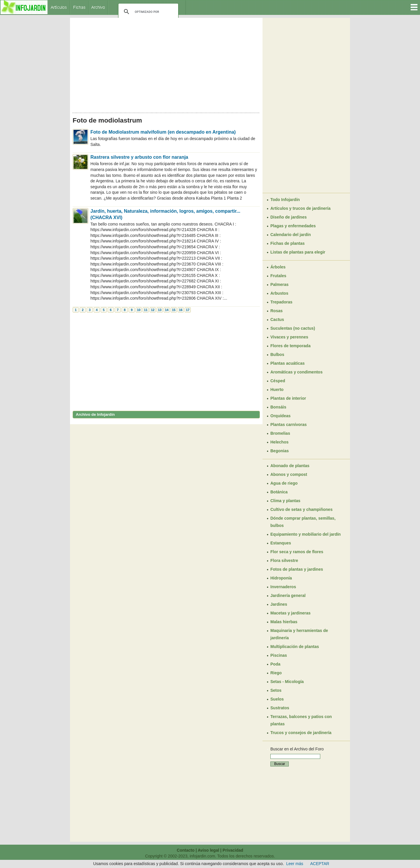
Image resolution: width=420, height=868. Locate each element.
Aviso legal (208, 850)
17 (188, 310)
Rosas (276, 311)
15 (174, 310)
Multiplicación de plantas (295, 647)
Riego (276, 673)
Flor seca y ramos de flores (297, 552)
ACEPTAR (320, 864)
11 (146, 310)
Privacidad (233, 850)
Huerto (277, 390)
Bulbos (277, 354)
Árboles (278, 267)
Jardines (279, 604)
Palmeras (279, 284)
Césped (278, 381)
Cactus (277, 319)
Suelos (277, 699)
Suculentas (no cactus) (293, 328)
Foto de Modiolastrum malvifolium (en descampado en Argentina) (163, 132)
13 (160, 310)
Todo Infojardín (285, 200)
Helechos (279, 442)
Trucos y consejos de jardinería (301, 733)
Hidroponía (281, 578)
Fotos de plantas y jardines (297, 569)
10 (139, 310)
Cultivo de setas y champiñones (301, 509)
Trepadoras (281, 302)
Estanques (281, 543)
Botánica (279, 492)
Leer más (295, 864)
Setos (276, 690)
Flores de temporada (290, 346)
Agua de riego (284, 483)
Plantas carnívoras (289, 425)
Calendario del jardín (290, 235)
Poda (275, 664)
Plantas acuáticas (288, 363)
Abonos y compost (289, 474)
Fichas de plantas (287, 243)
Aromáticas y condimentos (296, 372)
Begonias (280, 451)
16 (181, 310)
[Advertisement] (166, 64)
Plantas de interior (288, 398)
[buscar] (147, 12)
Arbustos (279, 293)
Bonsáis (278, 407)
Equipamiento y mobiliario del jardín (306, 534)
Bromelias (280, 433)
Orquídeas (280, 416)
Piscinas (279, 655)
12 (153, 310)
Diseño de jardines (288, 217)
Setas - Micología (287, 682)
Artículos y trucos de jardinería (300, 208)
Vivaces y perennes (289, 337)
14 (167, 310)
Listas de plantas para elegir (298, 252)
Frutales (278, 276)
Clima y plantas (285, 501)
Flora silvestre (284, 560)
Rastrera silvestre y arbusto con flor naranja (139, 157)
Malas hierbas (284, 622)
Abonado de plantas (290, 466)
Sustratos (280, 708)
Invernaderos (283, 587)
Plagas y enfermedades (293, 226)
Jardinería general (288, 595)
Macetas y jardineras (290, 613)
